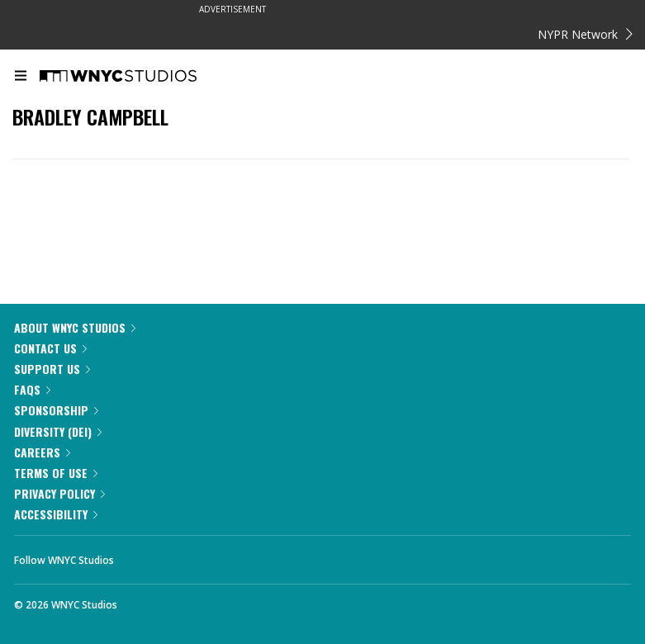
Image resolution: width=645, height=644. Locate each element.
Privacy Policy (59, 493)
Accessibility (56, 514)
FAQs (32, 389)
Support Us (52, 369)
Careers (42, 452)
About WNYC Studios (75, 327)
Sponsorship (56, 410)
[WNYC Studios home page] (139, 77)
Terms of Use (56, 473)
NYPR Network (585, 34)
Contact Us (50, 348)
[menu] (21, 77)
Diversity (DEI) (58, 431)
